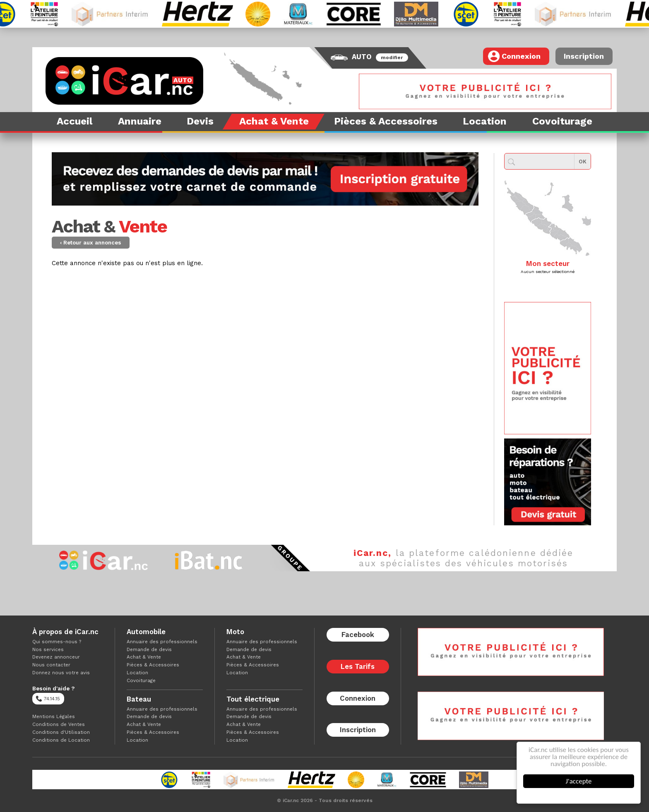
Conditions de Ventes (59, 724)
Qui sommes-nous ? (57, 642)
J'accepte (579, 781)
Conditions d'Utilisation (61, 732)
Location (137, 673)
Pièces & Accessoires (153, 665)
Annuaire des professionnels (162, 642)
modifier (392, 57)
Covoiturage (141, 680)
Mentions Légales (54, 716)
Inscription (584, 56)
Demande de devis (149, 649)
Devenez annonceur (56, 657)
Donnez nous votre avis (61, 673)
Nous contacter (51, 665)
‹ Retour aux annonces (91, 243)
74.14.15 (48, 699)
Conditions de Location (61, 740)
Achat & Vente (144, 657)
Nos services (48, 649)
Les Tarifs (358, 666)
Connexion (514, 56)
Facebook (358, 635)
